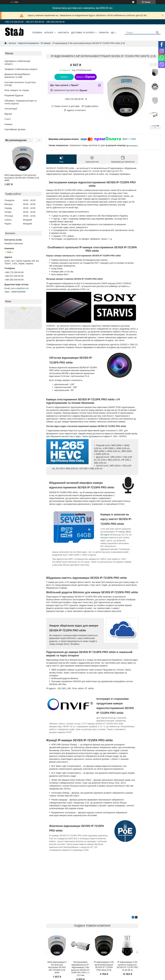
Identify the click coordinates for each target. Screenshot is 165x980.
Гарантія (104, 33)
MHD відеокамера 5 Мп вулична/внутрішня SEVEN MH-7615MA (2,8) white (22, 178)
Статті (8, 119)
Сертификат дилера (15, 129)
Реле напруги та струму (17, 90)
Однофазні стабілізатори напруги (17, 62)
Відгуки (8, 114)
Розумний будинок (14, 95)
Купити (64, 77)
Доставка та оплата (83, 33)
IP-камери (46, 43)
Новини (8, 124)
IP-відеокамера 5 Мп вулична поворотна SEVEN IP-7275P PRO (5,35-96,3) (127, 966)
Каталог (49, 33)
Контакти (63, 33)
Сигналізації (11, 109)
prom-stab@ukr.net (20, 288)
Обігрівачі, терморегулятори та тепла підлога (20, 102)
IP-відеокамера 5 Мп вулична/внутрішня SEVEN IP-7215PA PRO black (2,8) (104, 966)
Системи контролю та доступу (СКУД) (20, 84)
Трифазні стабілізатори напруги (21, 69)
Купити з (86, 77)
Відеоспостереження (29, 43)
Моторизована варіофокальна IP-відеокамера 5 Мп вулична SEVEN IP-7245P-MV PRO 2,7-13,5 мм (80, 969)
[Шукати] (157, 32)
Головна (37, 33)
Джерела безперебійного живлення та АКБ (17, 76)
